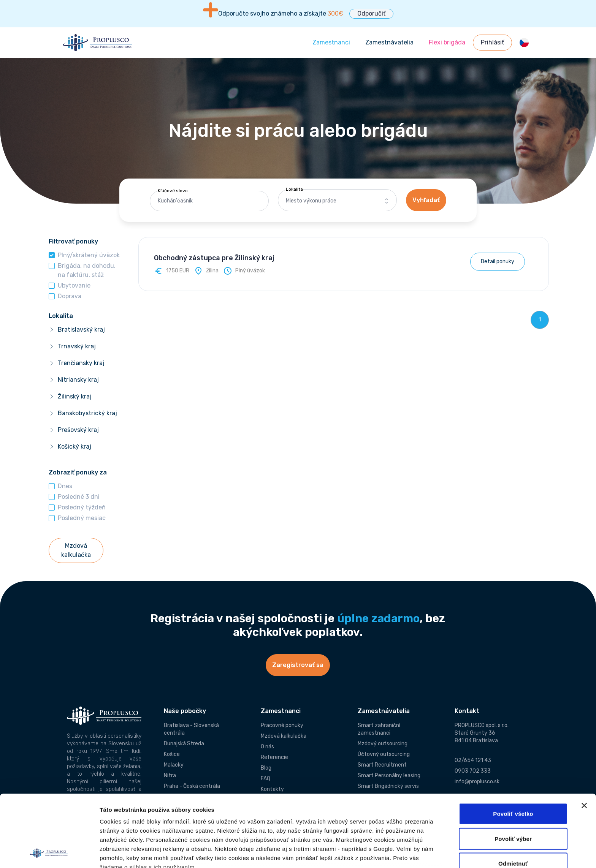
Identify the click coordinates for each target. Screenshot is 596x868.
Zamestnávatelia (389, 42)
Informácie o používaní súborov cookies (159, 818)
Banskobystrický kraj (87, 413)
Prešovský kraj (78, 430)
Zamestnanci (331, 42)
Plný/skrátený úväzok (89, 255)
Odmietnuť (513, 796)
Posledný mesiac (82, 518)
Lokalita (294, 189)
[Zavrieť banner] (584, 738)
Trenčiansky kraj (81, 363)
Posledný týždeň (82, 507)
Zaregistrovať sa (298, 665)
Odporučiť (371, 13)
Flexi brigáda (447, 42)
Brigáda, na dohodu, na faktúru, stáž (87, 270)
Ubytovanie (74, 285)
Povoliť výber (513, 771)
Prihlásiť (492, 42)
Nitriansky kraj (78, 380)
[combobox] (337, 201)
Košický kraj (74, 447)
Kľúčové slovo (173, 191)
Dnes (65, 486)
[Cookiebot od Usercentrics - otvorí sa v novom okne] (49, 853)
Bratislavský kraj (81, 330)
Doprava (70, 296)
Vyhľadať (426, 200)
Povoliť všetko (513, 747)
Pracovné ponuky (282, 725)
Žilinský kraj (75, 396)
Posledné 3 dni (79, 497)
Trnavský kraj (77, 346)
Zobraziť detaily (121, 853)
